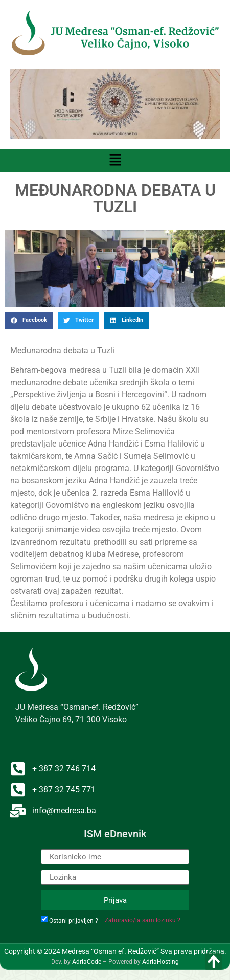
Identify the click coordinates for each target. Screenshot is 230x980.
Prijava (115, 900)
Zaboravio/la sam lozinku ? (143, 920)
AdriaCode (87, 962)
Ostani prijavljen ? (74, 921)
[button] (115, 161)
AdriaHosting (160, 962)
